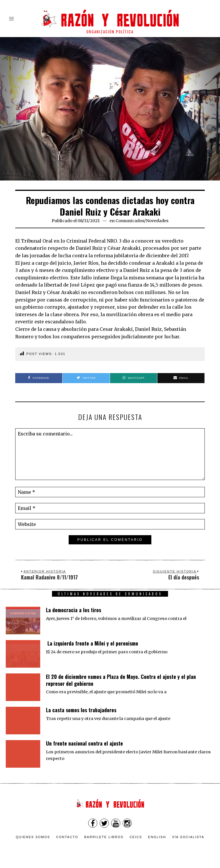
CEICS (136, 837)
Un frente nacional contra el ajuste (84, 743)
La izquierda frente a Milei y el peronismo (92, 643)
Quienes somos (33, 837)
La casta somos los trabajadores (81, 710)
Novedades (157, 221)
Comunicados (130, 221)
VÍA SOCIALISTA (188, 837)
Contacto (67, 837)
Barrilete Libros (104, 837)
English (157, 837)
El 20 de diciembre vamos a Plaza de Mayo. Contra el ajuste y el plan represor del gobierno (121, 680)
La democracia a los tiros (74, 610)
